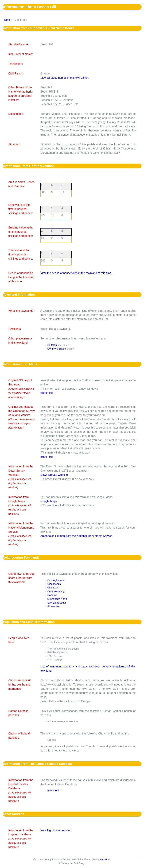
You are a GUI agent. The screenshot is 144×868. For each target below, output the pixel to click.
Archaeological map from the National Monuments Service (76, 536)
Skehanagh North (57, 599)
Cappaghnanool (56, 580)
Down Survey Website (54, 475)
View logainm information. (56, 830)
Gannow (52, 595)
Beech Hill (47, 393)
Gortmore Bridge (57, 349)
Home (6, 20)
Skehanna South (57, 603)
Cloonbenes (54, 584)
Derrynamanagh (56, 591)
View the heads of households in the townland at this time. (76, 273)
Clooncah (53, 588)
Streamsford (54, 606)
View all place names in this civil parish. (65, 78)
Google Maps (49, 501)
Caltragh (52, 345)
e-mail (103, 859)
